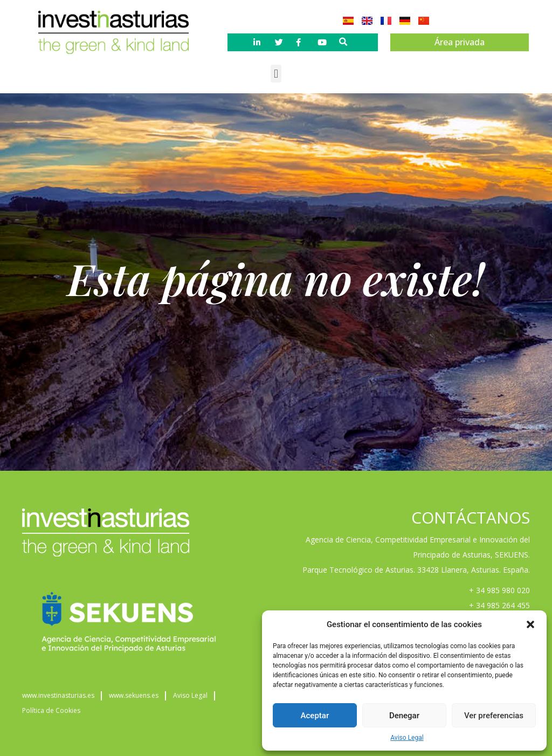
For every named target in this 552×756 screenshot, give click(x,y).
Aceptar (315, 716)
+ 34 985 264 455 (499, 605)
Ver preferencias (494, 716)
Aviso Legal (407, 738)
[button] (530, 624)
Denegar (404, 716)
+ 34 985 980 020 (499, 590)
